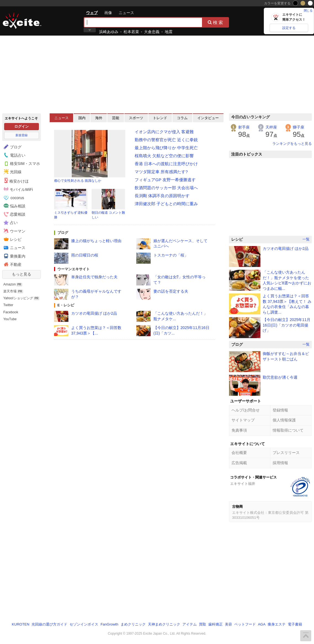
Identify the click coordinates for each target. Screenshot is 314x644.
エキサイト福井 (243, 484)
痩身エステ (277, 624)
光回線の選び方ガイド (49, 624)
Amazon (10, 284)
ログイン (22, 126)
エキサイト (22, 21)
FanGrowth (109, 624)
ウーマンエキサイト (74, 269)
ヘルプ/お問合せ (246, 410)
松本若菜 (131, 32)
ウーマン (14, 231)
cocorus (14, 198)
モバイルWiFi (18, 189)
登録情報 (280, 410)
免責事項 (239, 430)
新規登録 (22, 135)
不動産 (12, 264)
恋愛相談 (14, 214)
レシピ (12, 239)
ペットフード (245, 624)
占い (10, 223)
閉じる (308, 10)
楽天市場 (10, 291)
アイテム (190, 624)
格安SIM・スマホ (21, 163)
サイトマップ (243, 420)
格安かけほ (16, 181)
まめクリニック (133, 624)
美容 (228, 624)
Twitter (8, 305)
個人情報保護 (284, 420)
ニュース (126, 13)
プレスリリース (286, 453)
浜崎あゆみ (109, 32)
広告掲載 (239, 463)
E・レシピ (66, 305)
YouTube (10, 319)
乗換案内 (14, 256)
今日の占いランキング (251, 117)
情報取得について (288, 430)
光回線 (12, 172)
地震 (169, 32)
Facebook (11, 312)
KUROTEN (21, 624)
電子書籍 (295, 624)
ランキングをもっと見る (292, 144)
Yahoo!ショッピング (18, 298)
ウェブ (92, 13)
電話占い (14, 155)
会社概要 (239, 453)
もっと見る (22, 274)
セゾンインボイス (84, 624)
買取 (203, 624)
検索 (216, 22)
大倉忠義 (152, 32)
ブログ (12, 147)
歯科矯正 (215, 624)
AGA (262, 624)
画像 (108, 13)
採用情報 (280, 463)
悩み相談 (14, 206)
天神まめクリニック (164, 624)
